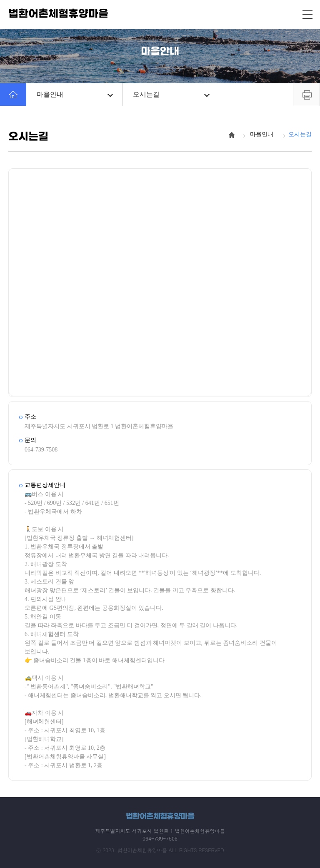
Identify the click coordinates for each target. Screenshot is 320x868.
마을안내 (75, 94)
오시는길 (171, 94)
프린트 (306, 95)
